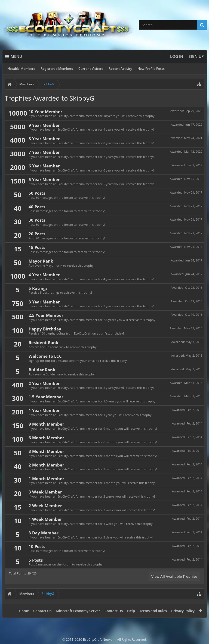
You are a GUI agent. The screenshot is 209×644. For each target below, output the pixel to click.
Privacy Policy (183, 611)
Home (24, 611)
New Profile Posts (151, 69)
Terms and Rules (153, 611)
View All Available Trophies (174, 576)
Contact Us (42, 611)
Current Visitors (91, 69)
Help (131, 611)
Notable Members (21, 69)
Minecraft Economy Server (78, 611)
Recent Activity (120, 69)
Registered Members (57, 69)
